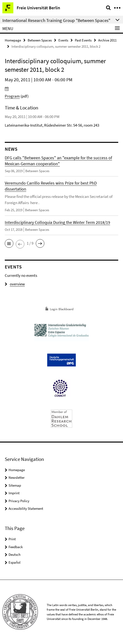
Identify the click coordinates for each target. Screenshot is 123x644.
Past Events (83, 40)
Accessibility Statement (26, 508)
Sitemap (15, 485)
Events (63, 40)
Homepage (13, 40)
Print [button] (12, 539)
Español (15, 562)
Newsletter (17, 477)
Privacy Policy (19, 501)
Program (12, 96)
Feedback (16, 547)
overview (15, 284)
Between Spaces (40, 40)
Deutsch (15, 554)
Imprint (14, 493)
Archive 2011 (107, 40)
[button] (9, 243)
